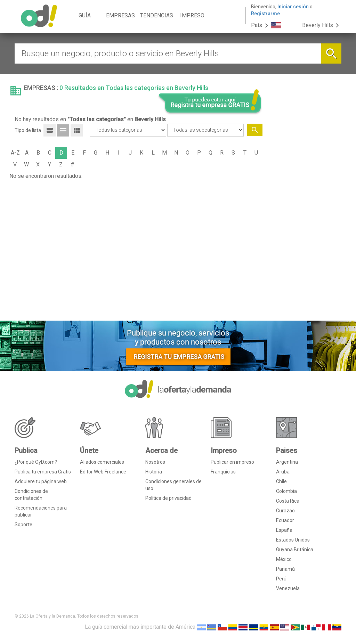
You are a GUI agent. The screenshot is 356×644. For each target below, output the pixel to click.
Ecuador (285, 520)
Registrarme (265, 14)
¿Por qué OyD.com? (36, 462)
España (284, 530)
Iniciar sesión (293, 7)
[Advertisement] (305, 209)
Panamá (285, 569)
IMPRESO (192, 15)
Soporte (23, 525)
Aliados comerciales (102, 462)
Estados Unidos (293, 540)
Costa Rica (288, 501)
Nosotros (155, 462)
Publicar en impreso (232, 462)
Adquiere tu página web (41, 481)
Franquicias (223, 472)
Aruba (283, 472)
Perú (281, 579)
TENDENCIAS (157, 15)
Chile (281, 481)
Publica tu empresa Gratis (43, 472)
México (284, 559)
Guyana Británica (295, 550)
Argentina (287, 462)
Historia (154, 472)
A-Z (15, 153)
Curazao (285, 511)
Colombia (286, 491)
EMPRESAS (120, 15)
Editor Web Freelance (103, 472)
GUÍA (85, 15)
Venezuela (288, 588)
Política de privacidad (168, 498)
